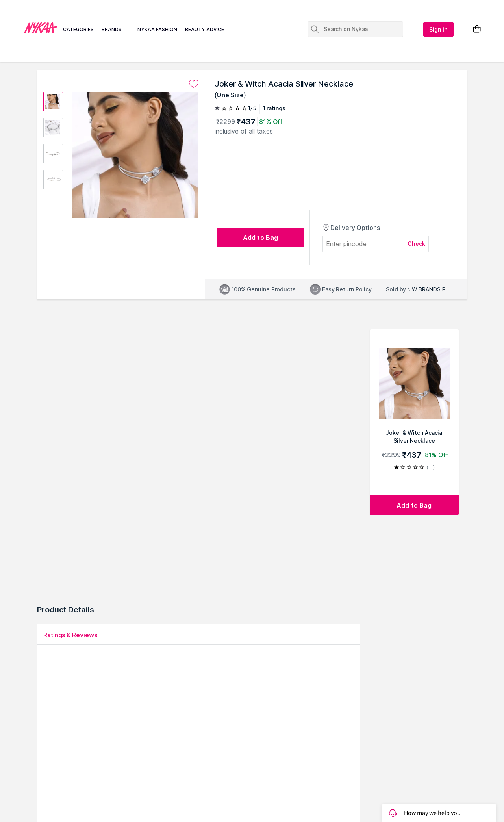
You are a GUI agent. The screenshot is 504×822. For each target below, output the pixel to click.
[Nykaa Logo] (41, 27)
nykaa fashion (157, 29)
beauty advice (205, 29)
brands (112, 29)
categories (78, 29)
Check (417, 244)
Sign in (439, 29)
